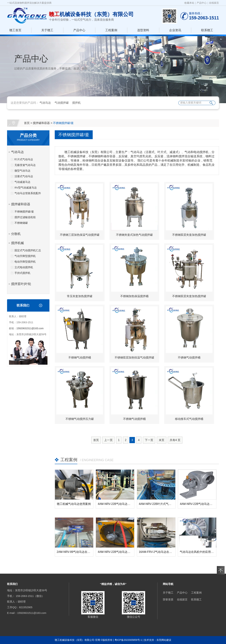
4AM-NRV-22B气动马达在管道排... (201, 504)
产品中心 (202, 3)
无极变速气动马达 (25, 165)
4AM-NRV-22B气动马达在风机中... (119, 552)
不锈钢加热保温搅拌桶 (134, 296)
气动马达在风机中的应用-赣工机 (200, 552)
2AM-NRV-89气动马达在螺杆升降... (79, 552)
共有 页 (175, 440)
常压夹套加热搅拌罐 (80, 296)
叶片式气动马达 (24, 159)
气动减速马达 (22, 182)
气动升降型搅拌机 (25, 256)
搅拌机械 (17, 243)
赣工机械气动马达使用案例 (74, 504)
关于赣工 (47, 30)
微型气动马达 (22, 171)
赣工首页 (15, 30)
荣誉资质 (168, 599)
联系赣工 (207, 30)
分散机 (16, 234)
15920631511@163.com (30, 328)
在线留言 (214, 3)
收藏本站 (189, 3)
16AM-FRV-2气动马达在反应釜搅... (161, 552)
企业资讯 (175, 30)
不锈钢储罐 (21, 223)
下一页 (149, 440)
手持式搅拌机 (22, 273)
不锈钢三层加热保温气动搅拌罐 (80, 235)
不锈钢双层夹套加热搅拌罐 (189, 235)
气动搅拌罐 (62, 103)
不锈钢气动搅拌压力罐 (80, 419)
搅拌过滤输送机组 (25, 217)
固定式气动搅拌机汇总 (28, 250)
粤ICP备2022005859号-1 (128, 640)
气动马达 (45, 103)
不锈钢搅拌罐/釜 (63, 123)
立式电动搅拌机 (24, 267)
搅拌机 (76, 103)
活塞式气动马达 (24, 176)
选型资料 (143, 30)
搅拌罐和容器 (41, 123)
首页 (27, 123)
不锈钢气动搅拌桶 (80, 358)
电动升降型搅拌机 (25, 262)
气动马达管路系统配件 (28, 193)
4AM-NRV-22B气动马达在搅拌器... (119, 504)
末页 (162, 440)
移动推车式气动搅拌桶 (189, 419)
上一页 (108, 440)
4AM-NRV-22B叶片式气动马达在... (160, 504)
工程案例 (111, 30)
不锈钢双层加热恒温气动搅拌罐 (134, 358)
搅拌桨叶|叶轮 (21, 284)
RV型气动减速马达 (26, 188)
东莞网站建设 (164, 640)
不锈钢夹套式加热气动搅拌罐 (134, 235)
